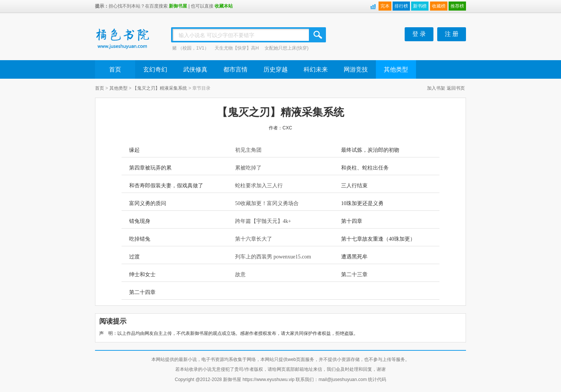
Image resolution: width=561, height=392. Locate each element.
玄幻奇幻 (155, 69)
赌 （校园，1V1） (191, 48)
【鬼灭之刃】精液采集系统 (160, 88)
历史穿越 (276, 69)
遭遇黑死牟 (354, 257)
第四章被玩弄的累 (150, 168)
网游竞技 (356, 69)
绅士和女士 (142, 275)
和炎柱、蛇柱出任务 (365, 168)
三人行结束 (354, 186)
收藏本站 (224, 6)
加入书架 (436, 88)
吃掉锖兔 (140, 239)
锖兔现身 (140, 221)
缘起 (134, 150)
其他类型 (396, 69)
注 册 (452, 34)
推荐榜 (457, 6)
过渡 (134, 257)
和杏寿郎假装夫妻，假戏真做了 (166, 186)
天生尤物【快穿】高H (237, 48)
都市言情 (235, 69)
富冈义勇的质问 (148, 203)
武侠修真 (195, 69)
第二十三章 (354, 275)
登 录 (419, 34)
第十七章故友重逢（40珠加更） (378, 239)
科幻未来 (316, 69)
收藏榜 (439, 6)
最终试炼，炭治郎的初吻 (370, 150)
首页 (115, 69)
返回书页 (456, 88)
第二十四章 (142, 292)
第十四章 (352, 221)
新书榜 (420, 6)
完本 (385, 6)
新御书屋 (178, 6)
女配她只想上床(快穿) (287, 48)
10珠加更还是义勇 (362, 203)
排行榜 (401, 6)
